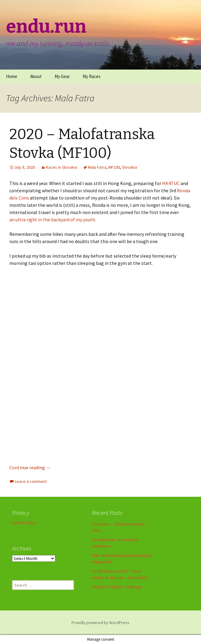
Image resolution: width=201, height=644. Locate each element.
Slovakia (129, 167)
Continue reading (30, 467)
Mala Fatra (97, 167)
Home (12, 76)
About (36, 76)
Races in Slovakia (61, 167)
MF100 (114, 167)
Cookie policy (24, 522)
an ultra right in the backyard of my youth (52, 220)
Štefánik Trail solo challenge (117, 587)
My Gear (62, 76)
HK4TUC (171, 183)
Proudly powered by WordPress (101, 623)
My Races (92, 76)
